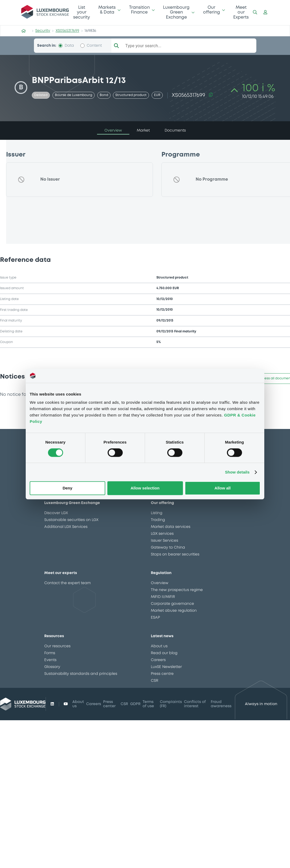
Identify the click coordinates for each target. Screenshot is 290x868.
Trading (158, 520)
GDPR (135, 704)
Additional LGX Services (66, 527)
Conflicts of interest (195, 704)
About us (159, 646)
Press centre (162, 674)
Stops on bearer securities (175, 554)
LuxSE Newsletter (166, 667)
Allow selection (145, 488)
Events (50, 660)
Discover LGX (56, 513)
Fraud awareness (221, 704)
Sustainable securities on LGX (71, 520)
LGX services (162, 534)
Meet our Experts (241, 12)
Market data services (171, 527)
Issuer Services (164, 541)
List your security (82, 12)
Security (43, 31)
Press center (109, 704)
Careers (158, 660)
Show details (237, 472)
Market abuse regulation (174, 611)
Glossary (52, 667)
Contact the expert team (67, 583)
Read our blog (164, 653)
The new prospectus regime (177, 590)
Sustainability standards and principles (81, 674)
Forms (50, 653)
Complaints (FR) (171, 704)
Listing (157, 513)
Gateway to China (168, 548)
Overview (160, 583)
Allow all (223, 488)
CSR (155, 681)
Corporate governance (172, 604)
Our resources (57, 646)
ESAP (155, 618)
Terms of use (148, 704)
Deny (67, 488)
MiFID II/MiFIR (163, 597)
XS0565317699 (67, 31)
